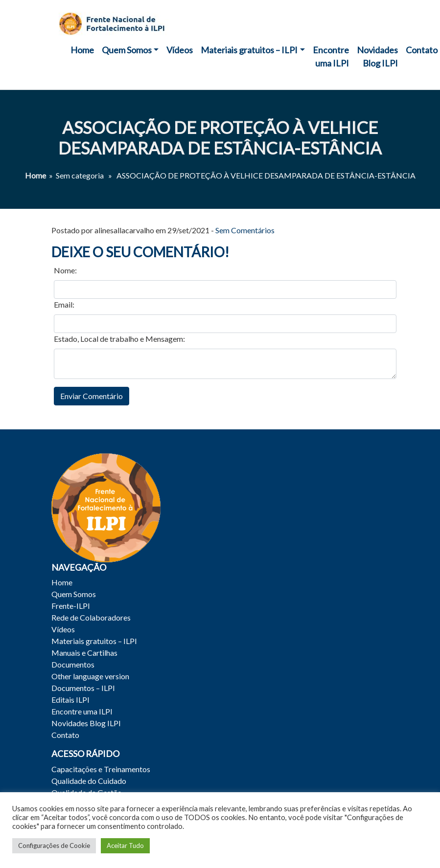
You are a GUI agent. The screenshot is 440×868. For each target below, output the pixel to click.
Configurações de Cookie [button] (54, 846)
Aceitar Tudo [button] (125, 846)
